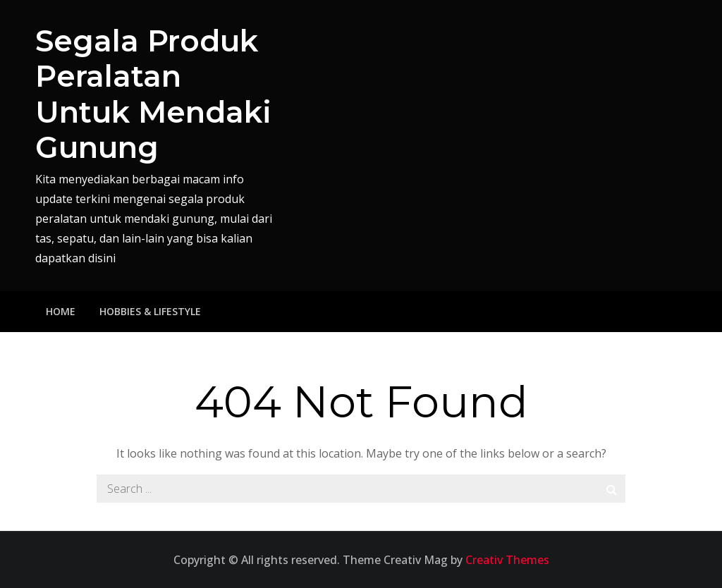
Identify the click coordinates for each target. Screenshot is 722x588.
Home (61, 311)
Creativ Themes (507, 560)
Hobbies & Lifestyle (150, 311)
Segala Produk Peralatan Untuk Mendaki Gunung (153, 94)
